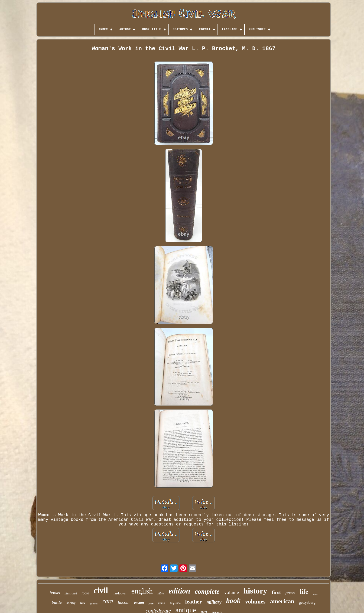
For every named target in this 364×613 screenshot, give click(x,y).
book (233, 601)
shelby (71, 603)
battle (57, 602)
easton (139, 603)
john (151, 603)
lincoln (124, 602)
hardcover (120, 593)
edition (179, 591)
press (290, 593)
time (83, 603)
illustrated (71, 593)
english (142, 591)
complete (207, 591)
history (255, 591)
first (276, 592)
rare (108, 601)
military (214, 602)
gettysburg (307, 602)
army (315, 594)
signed (175, 602)
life (304, 592)
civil (101, 591)
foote (85, 593)
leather (194, 602)
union (162, 603)
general (94, 603)
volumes (255, 602)
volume (232, 592)
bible (161, 593)
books (55, 593)
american (282, 601)
